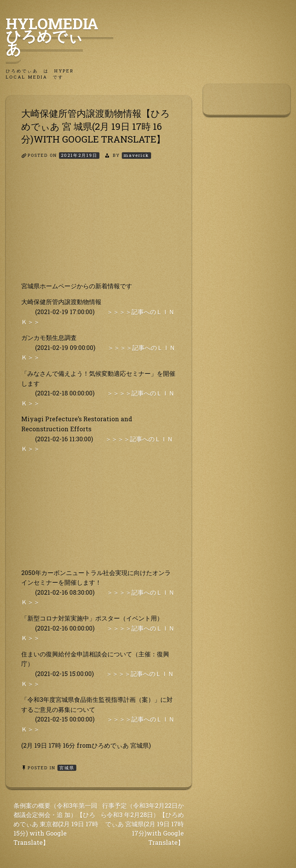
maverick (136, 155)
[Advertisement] (99, 227)
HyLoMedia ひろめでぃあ (60, 36)
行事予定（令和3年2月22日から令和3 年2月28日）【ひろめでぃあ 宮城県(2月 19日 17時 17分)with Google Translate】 (142, 824)
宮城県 (67, 768)
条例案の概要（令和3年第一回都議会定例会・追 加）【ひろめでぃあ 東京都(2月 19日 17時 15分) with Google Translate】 (56, 824)
